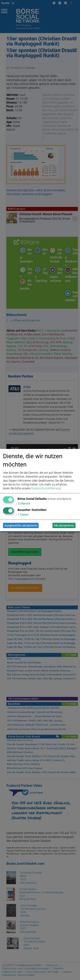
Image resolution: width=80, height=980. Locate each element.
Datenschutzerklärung (46, 488)
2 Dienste (23, 503)
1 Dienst (22, 514)
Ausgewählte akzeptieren (21, 525)
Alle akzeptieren (64, 525)
